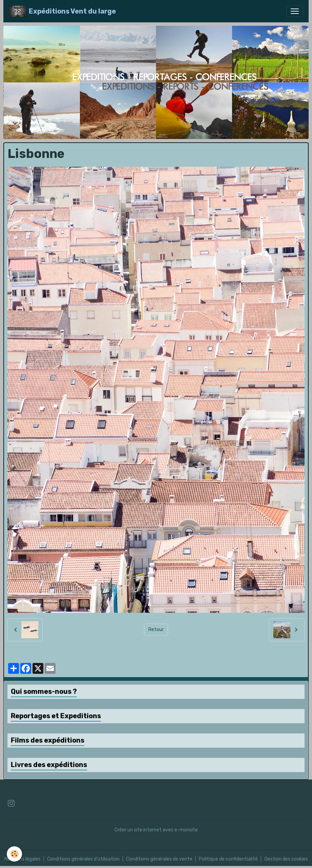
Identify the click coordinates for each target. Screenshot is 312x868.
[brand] (62, 11)
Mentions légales (23, 859)
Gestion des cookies (286, 859)
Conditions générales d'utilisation (83, 859)
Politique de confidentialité (228, 859)
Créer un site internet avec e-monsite (156, 830)
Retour (156, 630)
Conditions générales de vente (159, 859)
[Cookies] (14, 854)
